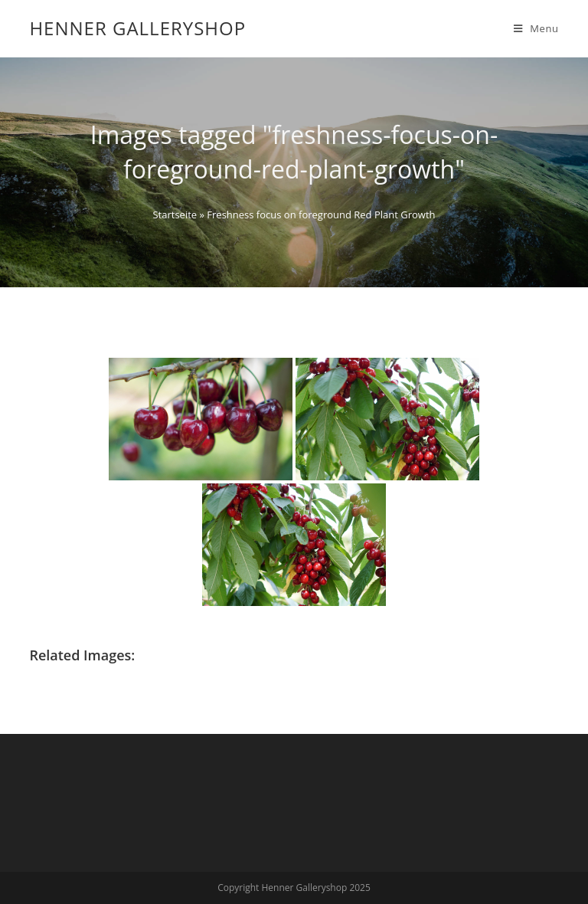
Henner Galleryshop (137, 28)
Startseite (175, 215)
